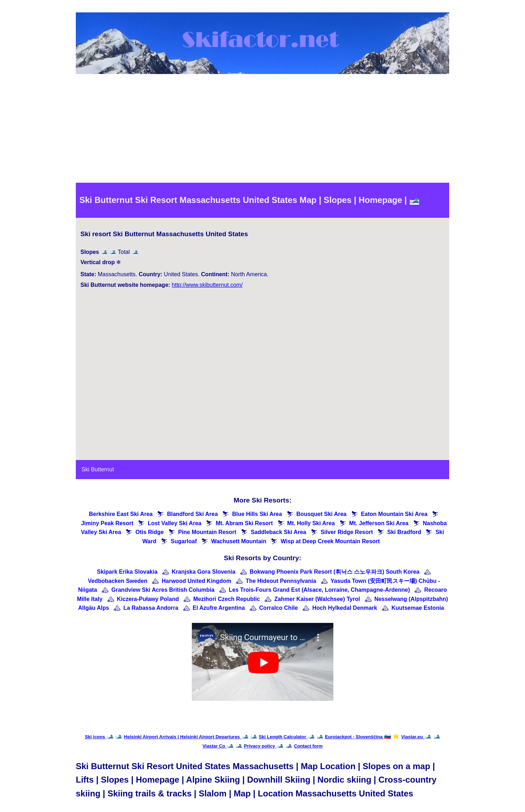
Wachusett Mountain (239, 541)
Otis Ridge (149, 532)
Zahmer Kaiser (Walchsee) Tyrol (317, 599)
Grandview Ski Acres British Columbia (163, 590)
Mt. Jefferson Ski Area (379, 523)
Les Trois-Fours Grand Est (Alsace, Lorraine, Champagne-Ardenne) (319, 590)
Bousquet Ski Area (322, 514)
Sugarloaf (184, 541)
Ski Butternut (98, 469)
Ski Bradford (404, 532)
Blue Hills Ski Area (257, 514)
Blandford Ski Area (192, 514)
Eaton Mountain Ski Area (394, 514)
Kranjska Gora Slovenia (204, 572)
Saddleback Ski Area (279, 532)
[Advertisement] (262, 130)
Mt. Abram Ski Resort (244, 523)
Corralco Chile (279, 608)
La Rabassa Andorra (151, 608)
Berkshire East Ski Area (121, 514)
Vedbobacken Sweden (118, 581)
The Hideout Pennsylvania (281, 581)
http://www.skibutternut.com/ (207, 285)
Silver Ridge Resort (347, 532)
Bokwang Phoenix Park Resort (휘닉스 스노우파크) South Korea (335, 572)
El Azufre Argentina (219, 608)
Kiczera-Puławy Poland (148, 599)
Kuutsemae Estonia (418, 608)
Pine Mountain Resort (207, 532)
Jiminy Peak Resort (107, 523)
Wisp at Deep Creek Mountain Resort (330, 541)
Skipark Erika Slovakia (127, 572)
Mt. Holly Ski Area (311, 523)
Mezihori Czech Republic (226, 599)
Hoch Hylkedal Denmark (345, 608)
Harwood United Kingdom (196, 581)
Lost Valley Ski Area (174, 523)
